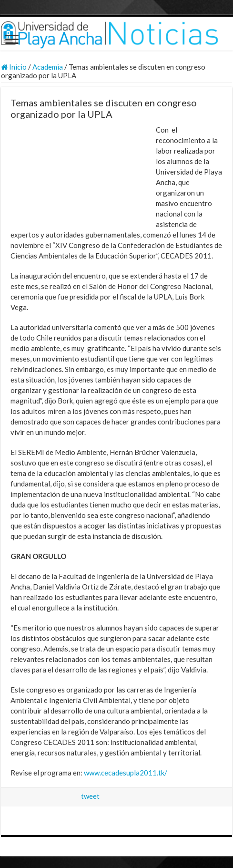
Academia (48, 67)
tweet (90, 796)
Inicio (14, 67)
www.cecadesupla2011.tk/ (126, 773)
